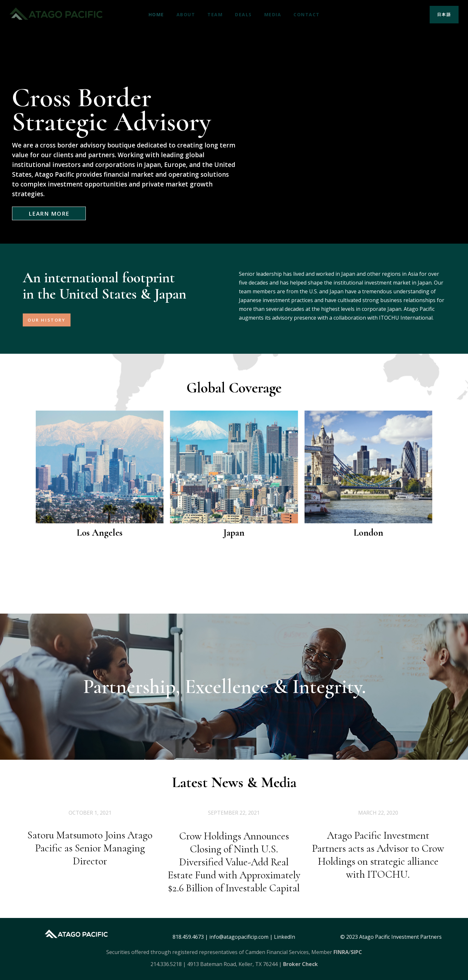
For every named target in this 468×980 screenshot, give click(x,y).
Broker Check (300, 964)
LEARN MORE (49, 214)
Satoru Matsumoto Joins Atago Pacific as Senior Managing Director (90, 875)
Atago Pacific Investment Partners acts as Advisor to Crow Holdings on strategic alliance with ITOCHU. (378, 891)
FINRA (341, 952)
